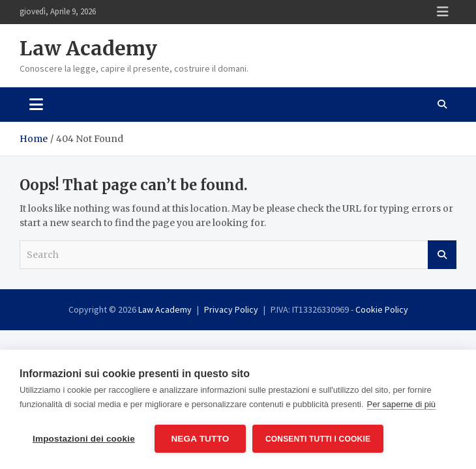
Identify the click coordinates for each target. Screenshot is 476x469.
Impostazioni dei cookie (84, 439)
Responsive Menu (443, 12)
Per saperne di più (402, 404)
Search (442, 255)
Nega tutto (200, 439)
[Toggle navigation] (36, 104)
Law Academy (88, 48)
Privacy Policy (231, 309)
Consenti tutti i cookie (318, 439)
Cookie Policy (382, 309)
